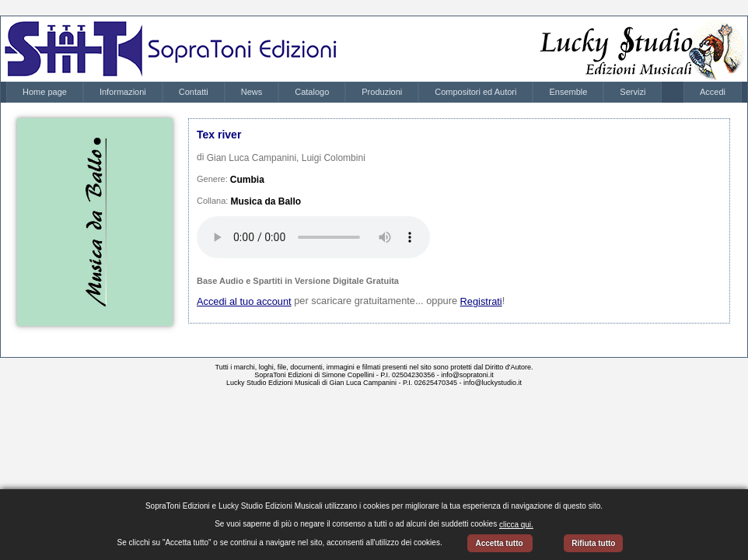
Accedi (713, 92)
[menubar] (334, 92)
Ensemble (568, 92)
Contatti (194, 92)
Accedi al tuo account (244, 301)
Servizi (633, 92)
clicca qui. (516, 525)
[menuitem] (45, 92)
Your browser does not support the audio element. (313, 237)
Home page (45, 92)
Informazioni (123, 92)
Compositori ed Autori (475, 92)
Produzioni (382, 92)
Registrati (481, 301)
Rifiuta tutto (593, 543)
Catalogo (312, 92)
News (252, 92)
